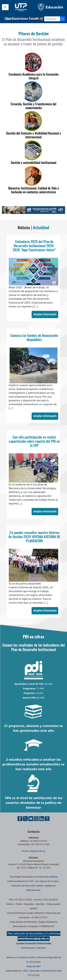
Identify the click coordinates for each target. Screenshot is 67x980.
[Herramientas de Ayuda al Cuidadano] (47, 818)
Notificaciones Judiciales (33, 948)
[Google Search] (52, 19)
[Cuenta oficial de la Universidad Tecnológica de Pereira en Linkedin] (42, 818)
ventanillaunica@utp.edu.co (33, 939)
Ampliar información (45, 314)
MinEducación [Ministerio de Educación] (33, 890)
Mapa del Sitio (34, 966)
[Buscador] (63, 19)
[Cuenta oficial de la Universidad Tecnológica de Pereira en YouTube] (31, 818)
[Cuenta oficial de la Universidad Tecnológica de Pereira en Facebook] (20, 818)
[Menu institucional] (5, 7)
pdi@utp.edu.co (37, 851)
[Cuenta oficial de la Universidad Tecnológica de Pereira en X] (26, 818)
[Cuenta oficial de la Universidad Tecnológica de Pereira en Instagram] (37, 818)
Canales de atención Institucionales (34, 943)
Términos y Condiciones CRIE (20, 957)
